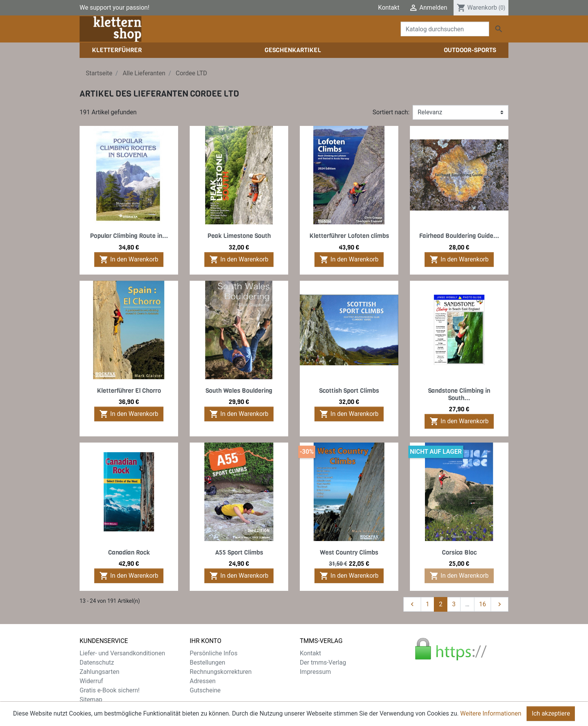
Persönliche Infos (214, 653)
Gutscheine (205, 690)
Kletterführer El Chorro (129, 391)
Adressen (203, 681)
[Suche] (445, 29)
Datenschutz (97, 662)
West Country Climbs (349, 552)
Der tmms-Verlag (323, 662)
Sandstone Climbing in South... (459, 394)
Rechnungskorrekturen (221, 672)
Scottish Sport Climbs (349, 391)
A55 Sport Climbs (239, 552)
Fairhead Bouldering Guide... (459, 236)
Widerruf (91, 681)
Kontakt (389, 8)
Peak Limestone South (239, 236)
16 (483, 604)
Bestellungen (207, 662)
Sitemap (91, 700)
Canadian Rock (129, 552)
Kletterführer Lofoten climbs (349, 236)
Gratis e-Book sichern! (110, 690)
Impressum (315, 672)
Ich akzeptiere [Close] (551, 713)
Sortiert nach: (391, 112)
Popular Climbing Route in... (129, 236)
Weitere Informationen (491, 713)
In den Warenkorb (129, 260)
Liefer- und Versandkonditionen (122, 653)
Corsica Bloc (459, 552)
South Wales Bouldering (239, 391)
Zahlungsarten (99, 672)
